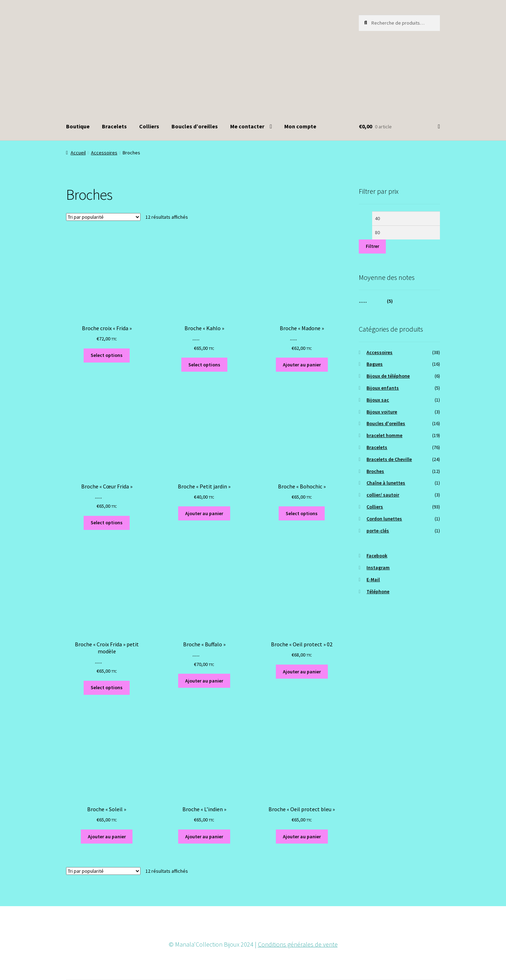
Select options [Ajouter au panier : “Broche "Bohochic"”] (302, 513)
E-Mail (373, 579)
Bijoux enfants (383, 388)
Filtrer (372, 246)
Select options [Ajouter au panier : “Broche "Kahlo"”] (204, 365)
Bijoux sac (378, 400)
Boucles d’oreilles (195, 126)
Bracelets (114, 126)
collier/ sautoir (383, 495)
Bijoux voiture (382, 412)
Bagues (375, 364)
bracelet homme (384, 435)
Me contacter (247, 126)
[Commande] (103, 217)
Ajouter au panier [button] (302, 365)
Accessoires (104, 153)
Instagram (378, 568)
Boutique (78, 126)
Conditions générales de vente (298, 944)
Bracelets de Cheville (389, 459)
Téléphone (378, 591)
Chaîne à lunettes (386, 483)
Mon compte (300, 126)
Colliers (149, 126)
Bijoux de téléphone (388, 376)
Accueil (78, 153)
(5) (376, 301)
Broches (375, 471)
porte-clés (378, 531)
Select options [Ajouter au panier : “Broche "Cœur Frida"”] (107, 523)
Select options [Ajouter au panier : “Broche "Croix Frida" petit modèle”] (107, 687)
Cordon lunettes (384, 519)
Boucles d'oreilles (386, 423)
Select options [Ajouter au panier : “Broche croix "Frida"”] (107, 355)
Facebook (377, 556)
